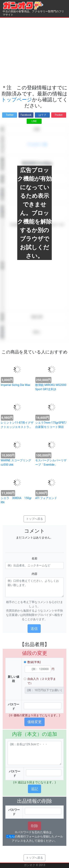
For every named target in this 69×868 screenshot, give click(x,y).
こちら (10, 836)
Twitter (10, 115)
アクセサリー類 (37, 144)
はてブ (42, 115)
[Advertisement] (33, 51)
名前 (34, 558)
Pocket (59, 115)
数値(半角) (34, 662)
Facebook (26, 115)
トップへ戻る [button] (34, 519)
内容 (34, 574)
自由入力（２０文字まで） (42, 681)
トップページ (17, 100)
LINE (34, 121)
